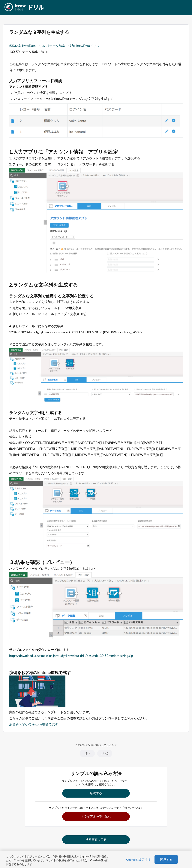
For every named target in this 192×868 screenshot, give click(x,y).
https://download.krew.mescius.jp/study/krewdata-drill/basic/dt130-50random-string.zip (71, 656)
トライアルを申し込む (96, 816)
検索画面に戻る (96, 839)
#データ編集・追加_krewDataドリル (73, 46)
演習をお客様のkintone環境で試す (34, 724)
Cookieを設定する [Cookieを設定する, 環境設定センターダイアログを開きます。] (138, 859)
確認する (96, 793)
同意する (166, 859)
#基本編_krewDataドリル (27, 46)
